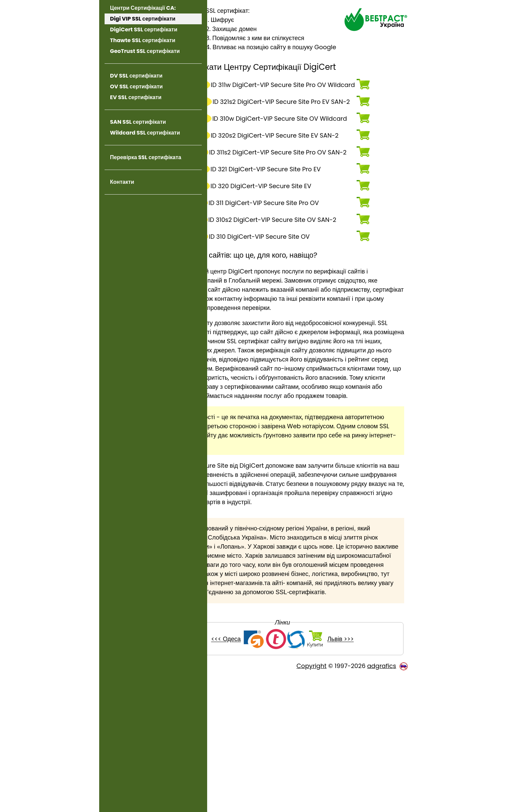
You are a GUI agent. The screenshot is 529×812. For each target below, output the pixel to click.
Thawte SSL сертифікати (143, 40)
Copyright (312, 801)
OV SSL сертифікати (136, 86)
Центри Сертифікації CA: (143, 8)
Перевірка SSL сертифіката (146, 157)
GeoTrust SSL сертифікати (145, 51)
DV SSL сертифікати (136, 76)
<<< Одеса (254, 775)
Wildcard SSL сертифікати (145, 133)
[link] (153, 211)
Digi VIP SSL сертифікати (143, 19)
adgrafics (382, 801)
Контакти (122, 182)
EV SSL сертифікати (136, 97)
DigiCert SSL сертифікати (144, 30)
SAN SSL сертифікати (138, 122)
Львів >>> (368, 775)
